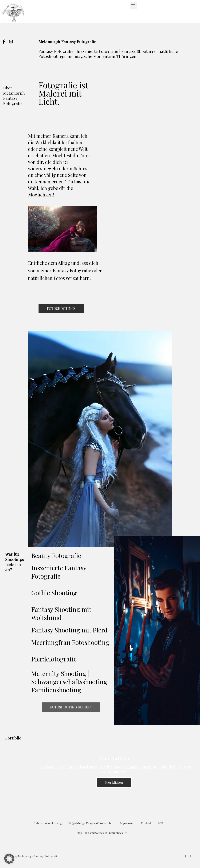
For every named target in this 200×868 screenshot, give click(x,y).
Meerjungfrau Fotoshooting (70, 642)
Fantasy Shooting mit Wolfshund (61, 613)
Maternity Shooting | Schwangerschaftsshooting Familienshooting (69, 682)
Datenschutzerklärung (48, 823)
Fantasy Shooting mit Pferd (69, 630)
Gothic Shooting (54, 593)
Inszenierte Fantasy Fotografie (59, 572)
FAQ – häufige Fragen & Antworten (91, 823)
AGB (160, 823)
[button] (133, 6)
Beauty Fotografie (56, 555)
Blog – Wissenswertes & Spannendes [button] (102, 833)
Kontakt (146, 823)
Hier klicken (114, 782)
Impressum (127, 823)
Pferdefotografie (54, 659)
